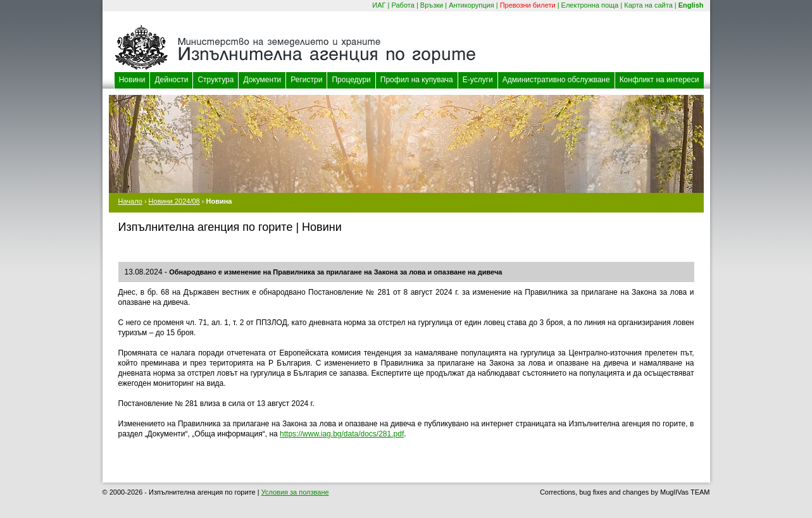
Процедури (351, 80)
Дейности (171, 80)
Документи (262, 80)
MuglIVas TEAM (685, 492)
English (691, 5)
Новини (132, 80)
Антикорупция (472, 5)
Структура (215, 80)
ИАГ (379, 5)
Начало (130, 201)
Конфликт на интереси (659, 80)
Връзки (432, 5)
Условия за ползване (295, 492)
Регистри (306, 80)
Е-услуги (478, 80)
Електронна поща (590, 5)
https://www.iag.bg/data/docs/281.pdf (342, 434)
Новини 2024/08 (174, 201)
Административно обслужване (556, 80)
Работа (403, 5)
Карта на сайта (648, 5)
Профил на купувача (417, 80)
